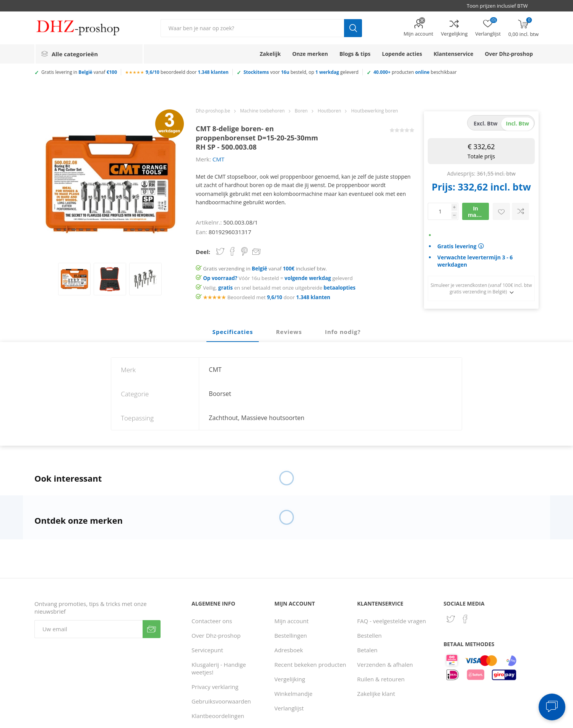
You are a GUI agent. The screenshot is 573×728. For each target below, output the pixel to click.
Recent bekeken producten (310, 664)
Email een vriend (256, 252)
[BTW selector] (501, 6)
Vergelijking (454, 34)
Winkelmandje (294, 694)
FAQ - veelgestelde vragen (391, 621)
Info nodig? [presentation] (343, 332)
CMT (218, 159)
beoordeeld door (187, 72)
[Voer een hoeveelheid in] (440, 211)
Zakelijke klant (376, 694)
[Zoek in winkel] (252, 28)
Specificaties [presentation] (232, 332)
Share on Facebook (232, 251)
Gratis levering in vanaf (79, 72)
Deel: (203, 252)
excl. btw (486, 123)
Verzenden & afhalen (385, 664)
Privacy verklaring (215, 687)
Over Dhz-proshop (216, 635)
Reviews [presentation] (289, 332)
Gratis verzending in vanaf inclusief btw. (265, 269)
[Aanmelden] (88, 629)
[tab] (232, 332)
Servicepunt (207, 650)
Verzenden (152, 629)
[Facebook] (465, 619)
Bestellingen (291, 635)
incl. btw (518, 123)
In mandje (478, 212)
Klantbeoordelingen (218, 716)
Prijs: (443, 187)
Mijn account (419, 34)
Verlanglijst (289, 708)
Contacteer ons (212, 621)
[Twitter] (451, 619)
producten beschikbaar (415, 72)
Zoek (353, 28)
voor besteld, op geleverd (301, 72)
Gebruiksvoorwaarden (221, 701)
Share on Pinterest (244, 251)
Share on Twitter (220, 251)
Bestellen (369, 635)
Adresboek (289, 650)
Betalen (367, 650)
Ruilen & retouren (381, 679)
